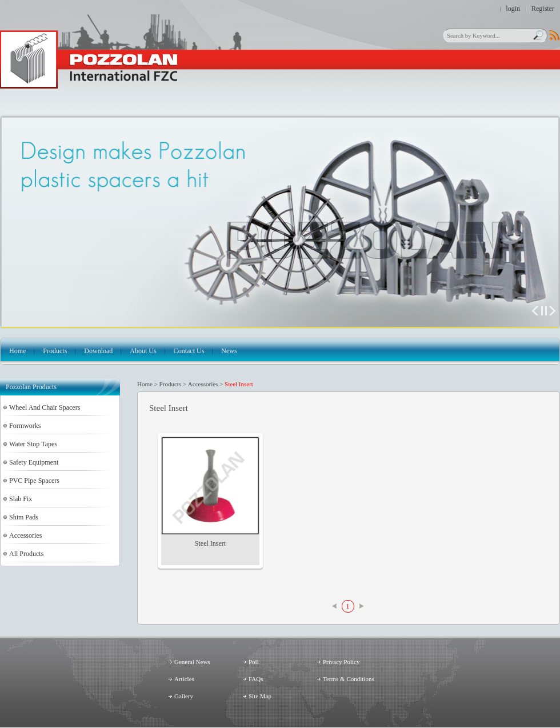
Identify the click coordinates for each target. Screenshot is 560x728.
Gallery (184, 696)
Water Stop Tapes (33, 444)
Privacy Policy (341, 662)
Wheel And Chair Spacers (45, 407)
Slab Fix (21, 499)
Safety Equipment (34, 462)
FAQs (256, 679)
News (229, 351)
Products (55, 351)
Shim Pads (24, 517)
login (513, 9)
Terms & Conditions (349, 679)
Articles (184, 679)
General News (192, 662)
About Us (143, 351)
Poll (254, 662)
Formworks (25, 426)
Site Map (260, 696)
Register (543, 9)
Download (98, 351)
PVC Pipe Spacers (34, 481)
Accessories (25, 535)
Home (17, 351)
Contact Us (189, 351)
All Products (26, 554)
